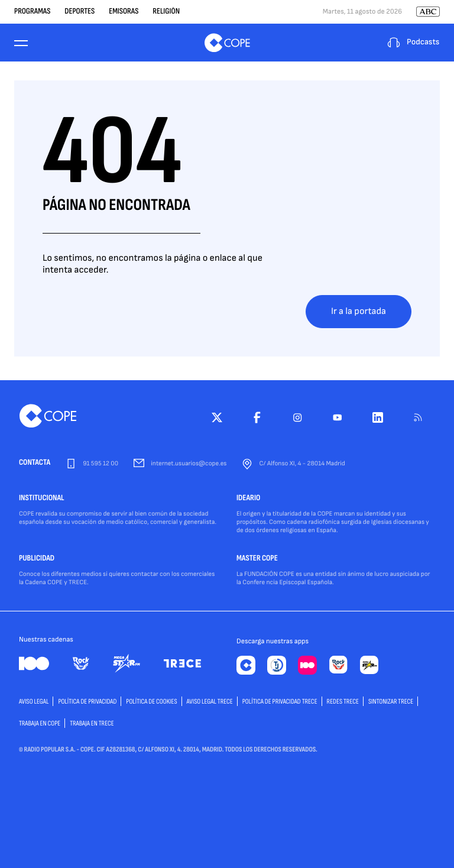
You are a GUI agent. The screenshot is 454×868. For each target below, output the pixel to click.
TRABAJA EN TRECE (92, 723)
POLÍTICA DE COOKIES (151, 702)
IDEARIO (248, 498)
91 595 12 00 (100, 464)
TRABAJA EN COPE (40, 723)
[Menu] (21, 43)
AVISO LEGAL (34, 702)
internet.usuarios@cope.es (189, 464)
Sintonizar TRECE (391, 702)
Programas (32, 12)
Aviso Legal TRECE (210, 702)
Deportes (80, 12)
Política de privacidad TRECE (280, 702)
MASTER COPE (257, 559)
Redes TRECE (343, 702)
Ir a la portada (359, 311)
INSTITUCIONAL (42, 498)
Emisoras (124, 12)
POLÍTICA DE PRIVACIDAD (87, 702)
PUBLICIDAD (37, 559)
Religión (166, 12)
